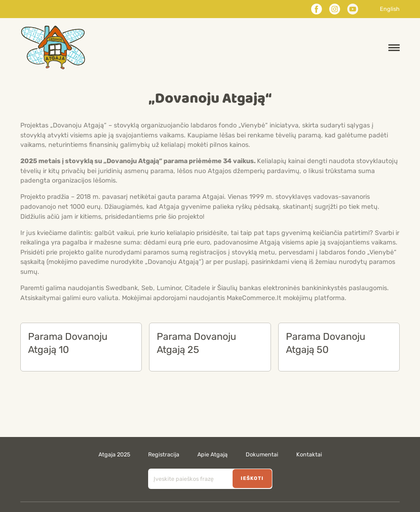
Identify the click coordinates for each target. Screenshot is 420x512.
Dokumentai (262, 454)
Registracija (164, 454)
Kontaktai (309, 454)
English (390, 9)
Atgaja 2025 (114, 454)
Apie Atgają (212, 454)
